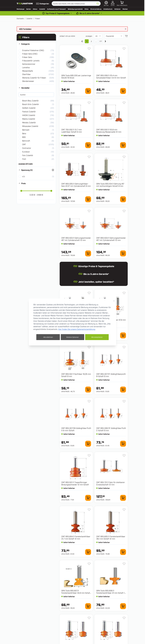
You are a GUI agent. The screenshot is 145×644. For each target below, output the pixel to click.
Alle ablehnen (48, 337)
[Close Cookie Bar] (114, 301)
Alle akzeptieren (97, 337)
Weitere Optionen (72, 337)
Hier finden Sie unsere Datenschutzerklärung (77, 329)
